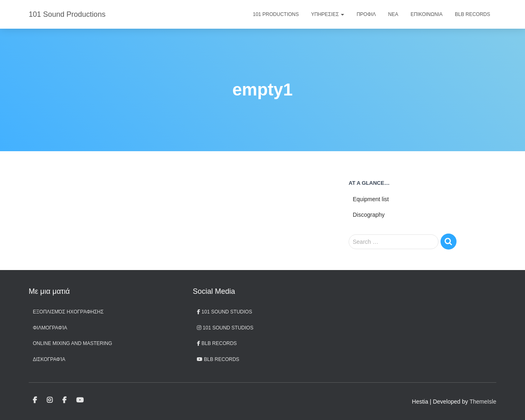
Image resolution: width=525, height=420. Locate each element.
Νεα (393, 14)
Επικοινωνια (427, 14)
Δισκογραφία (49, 359)
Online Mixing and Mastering (72, 343)
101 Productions (276, 14)
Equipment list (371, 199)
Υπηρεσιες (328, 14)
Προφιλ (366, 14)
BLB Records (472, 14)
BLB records (218, 359)
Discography (369, 215)
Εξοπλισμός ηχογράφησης (68, 312)
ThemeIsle (483, 402)
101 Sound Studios (225, 312)
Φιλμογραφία (50, 328)
